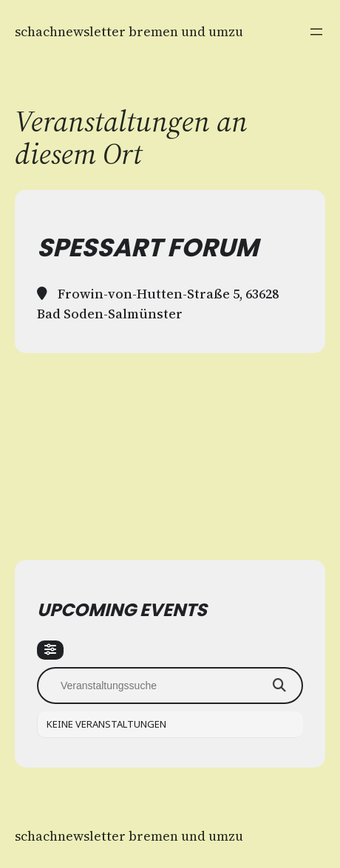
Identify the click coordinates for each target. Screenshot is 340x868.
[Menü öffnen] (316, 32)
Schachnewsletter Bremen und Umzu (129, 31)
